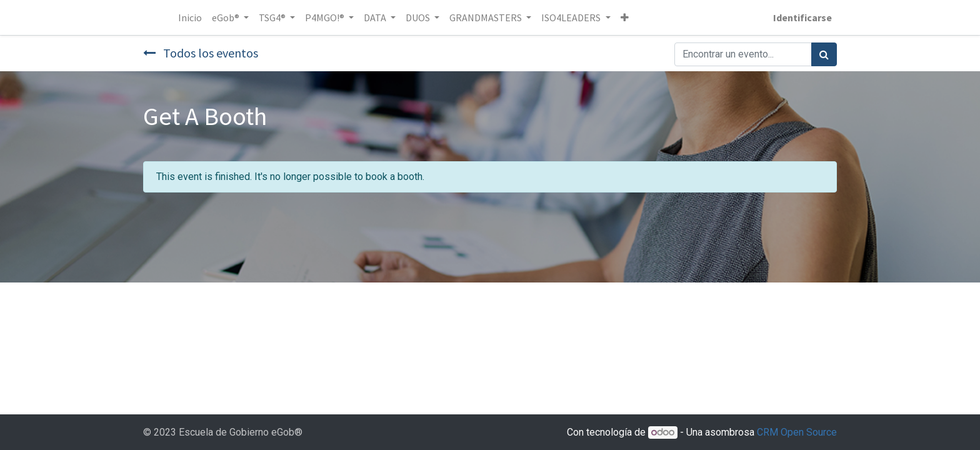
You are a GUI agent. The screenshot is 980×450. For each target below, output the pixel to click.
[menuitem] (190, 17)
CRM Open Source (797, 432)
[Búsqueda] (824, 54)
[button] (625, 17)
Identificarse (802, 17)
